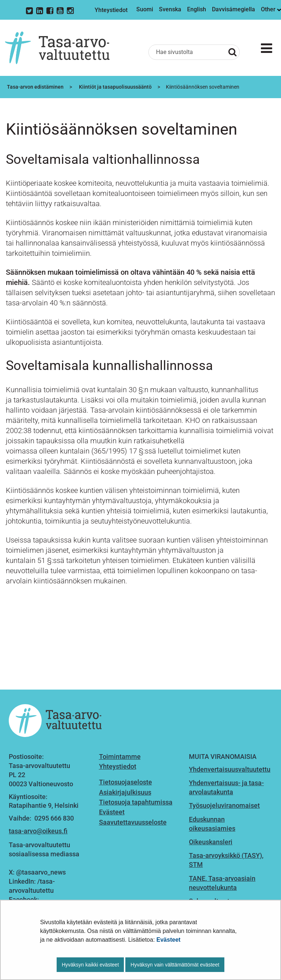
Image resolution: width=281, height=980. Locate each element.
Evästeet (168, 940)
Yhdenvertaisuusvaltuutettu (230, 769)
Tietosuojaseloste (126, 782)
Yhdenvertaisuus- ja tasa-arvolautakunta (226, 787)
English (197, 9)
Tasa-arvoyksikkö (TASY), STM (226, 860)
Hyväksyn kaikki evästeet (90, 965)
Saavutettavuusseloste (133, 822)
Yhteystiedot (111, 10)
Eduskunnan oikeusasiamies (212, 824)
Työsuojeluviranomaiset (224, 805)
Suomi (145, 9)
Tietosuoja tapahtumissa (136, 802)
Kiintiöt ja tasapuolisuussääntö (115, 87)
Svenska (170, 9)
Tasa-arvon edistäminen (35, 87)
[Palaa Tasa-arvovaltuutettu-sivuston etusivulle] (57, 48)
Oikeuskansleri (211, 842)
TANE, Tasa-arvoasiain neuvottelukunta (222, 883)
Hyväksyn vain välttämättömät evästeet (175, 965)
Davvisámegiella (233, 9)
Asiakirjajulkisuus (125, 792)
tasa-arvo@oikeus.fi (38, 831)
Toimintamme (120, 757)
